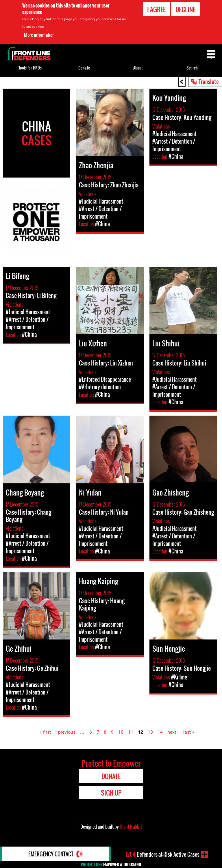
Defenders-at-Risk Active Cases (162, 854)
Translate (209, 81)
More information (39, 35)
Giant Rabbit (131, 827)
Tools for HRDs (30, 68)
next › (173, 732)
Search (192, 68)
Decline (185, 9)
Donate (84, 68)
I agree (156, 9)
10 (121, 732)
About (138, 68)
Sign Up (111, 793)
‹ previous (65, 732)
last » (189, 732)
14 (160, 732)
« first (45, 732)
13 (150, 732)
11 (131, 732)
